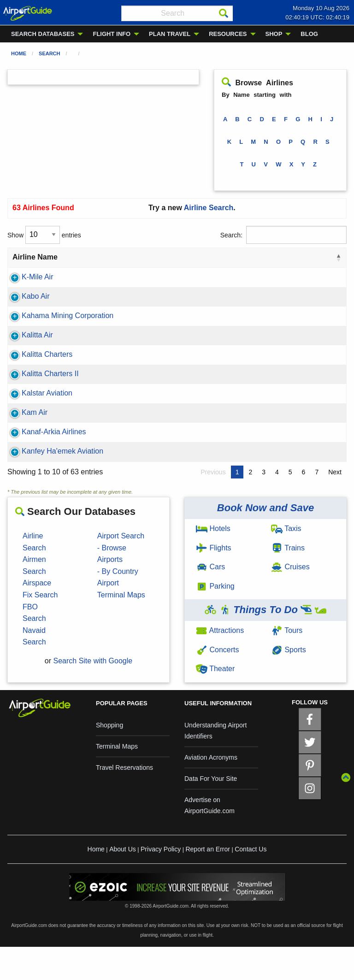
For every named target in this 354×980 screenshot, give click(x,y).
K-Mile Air (28, 288)
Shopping (109, 758)
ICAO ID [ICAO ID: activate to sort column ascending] (147, 263)
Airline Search (209, 208)
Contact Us (251, 882)
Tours (287, 664)
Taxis (286, 562)
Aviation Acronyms (211, 791)
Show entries (44, 235)
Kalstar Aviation (38, 415)
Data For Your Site (211, 812)
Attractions (220, 664)
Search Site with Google (93, 694)
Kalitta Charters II (41, 396)
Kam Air (25, 434)
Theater (215, 702)
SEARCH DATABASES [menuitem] (43, 34)
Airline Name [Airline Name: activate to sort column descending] (35, 263)
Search (49, 53)
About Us (123, 882)
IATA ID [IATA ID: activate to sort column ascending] (110, 263)
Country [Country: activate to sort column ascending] (236, 263)
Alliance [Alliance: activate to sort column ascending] (191, 263)
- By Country (118, 605)
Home (19, 53)
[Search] (224, 13)
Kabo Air (26, 307)
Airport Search (121, 569)
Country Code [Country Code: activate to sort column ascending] (311, 263)
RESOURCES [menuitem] (228, 34)
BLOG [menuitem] (309, 34)
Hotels (213, 562)
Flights (214, 581)
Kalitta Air (28, 357)
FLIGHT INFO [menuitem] (112, 34)
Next (335, 505)
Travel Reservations (124, 801)
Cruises (290, 600)
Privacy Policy (161, 882)
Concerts (217, 683)
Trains (288, 581)
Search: (283, 235)
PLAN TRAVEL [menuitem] (170, 34)
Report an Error (207, 882)
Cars (210, 600)
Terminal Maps (117, 779)
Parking (215, 619)
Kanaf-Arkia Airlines (45, 454)
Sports (289, 683)
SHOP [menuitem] (274, 34)
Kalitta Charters (38, 376)
